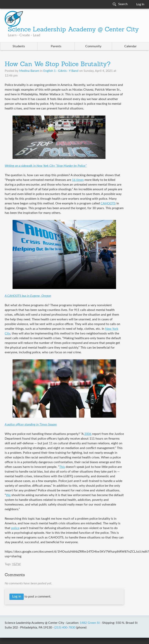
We (8, 495)
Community (93, 46)
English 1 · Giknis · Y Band (61, 71)
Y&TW (16, 564)
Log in (17, 597)
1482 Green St (90, 623)
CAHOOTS (108, 203)
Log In (140, 4)
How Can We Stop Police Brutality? (58, 65)
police (15, 528)
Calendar (130, 46)
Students (19, 46)
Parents (56, 46)
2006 (88, 434)
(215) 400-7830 (65, 628)
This (62, 467)
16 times (78, 180)
